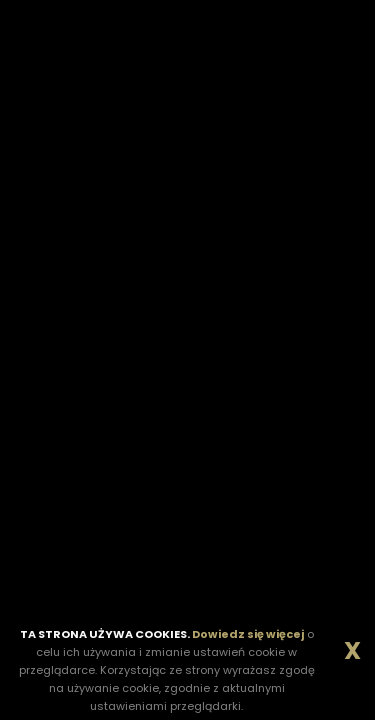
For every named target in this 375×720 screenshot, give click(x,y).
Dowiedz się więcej (248, 634)
